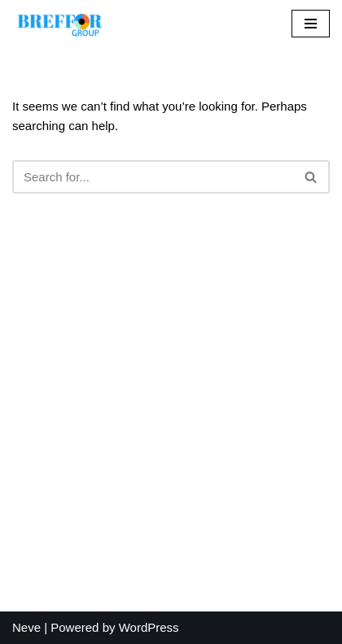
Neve (26, 627)
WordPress (149, 627)
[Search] (153, 177)
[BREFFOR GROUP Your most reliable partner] (61, 24)
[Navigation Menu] (311, 24)
